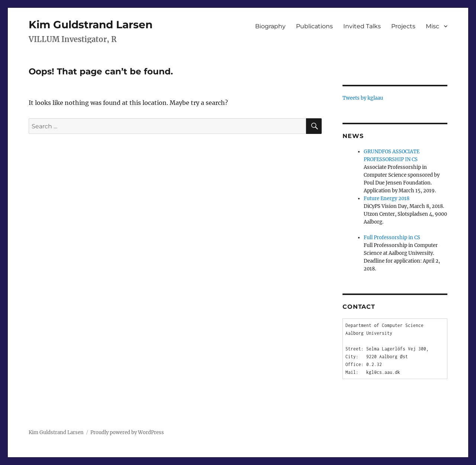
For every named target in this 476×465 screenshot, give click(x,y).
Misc (432, 26)
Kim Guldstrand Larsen (91, 25)
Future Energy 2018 (387, 198)
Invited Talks (362, 26)
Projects (403, 26)
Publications (314, 26)
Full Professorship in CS (392, 238)
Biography (270, 26)
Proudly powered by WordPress (127, 432)
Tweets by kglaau (363, 98)
